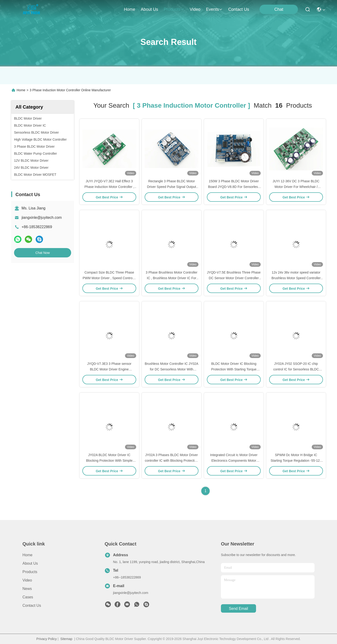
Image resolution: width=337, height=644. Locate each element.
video (195, 9)
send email (238, 609)
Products (30, 572)
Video (27, 580)
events (214, 9)
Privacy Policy (46, 639)
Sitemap (66, 639)
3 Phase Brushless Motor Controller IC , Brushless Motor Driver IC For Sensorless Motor (172, 278)
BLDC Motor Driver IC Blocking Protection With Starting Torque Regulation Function (234, 369)
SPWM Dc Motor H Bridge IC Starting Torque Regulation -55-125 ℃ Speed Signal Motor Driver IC (296, 461)
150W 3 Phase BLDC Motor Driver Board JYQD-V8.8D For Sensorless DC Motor (234, 187)
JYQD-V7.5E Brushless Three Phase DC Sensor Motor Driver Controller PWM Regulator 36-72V (234, 278)
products (174, 9)
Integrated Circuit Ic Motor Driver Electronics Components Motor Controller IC (234, 461)
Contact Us (32, 606)
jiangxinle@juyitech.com (42, 218)
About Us (30, 563)
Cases (28, 597)
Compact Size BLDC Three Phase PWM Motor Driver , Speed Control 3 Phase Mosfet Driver (109, 278)
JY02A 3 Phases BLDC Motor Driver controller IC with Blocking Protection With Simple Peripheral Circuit (172, 461)
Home (129, 9)
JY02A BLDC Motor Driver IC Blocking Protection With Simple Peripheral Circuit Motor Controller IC (109, 461)
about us (149, 9)
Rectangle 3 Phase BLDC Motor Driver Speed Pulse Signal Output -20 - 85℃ (171, 187)
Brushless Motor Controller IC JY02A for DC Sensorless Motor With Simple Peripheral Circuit (172, 369)
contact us (239, 9)
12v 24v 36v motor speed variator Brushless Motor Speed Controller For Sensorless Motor (296, 278)
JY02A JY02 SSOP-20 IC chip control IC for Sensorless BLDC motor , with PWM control (296, 369)
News (27, 589)
